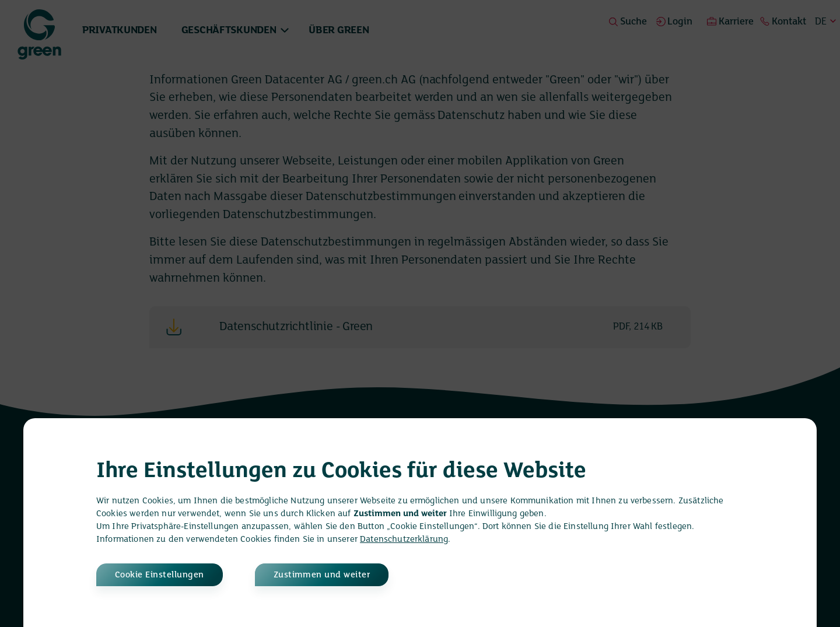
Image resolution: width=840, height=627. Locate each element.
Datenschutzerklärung (404, 540)
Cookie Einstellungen (160, 575)
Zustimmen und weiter (322, 575)
